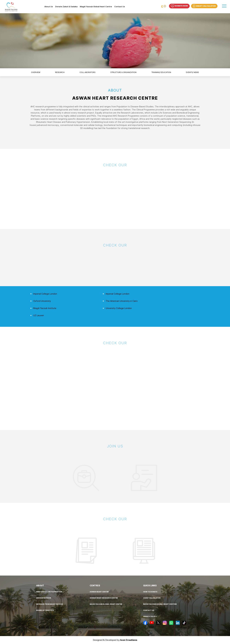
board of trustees (45, 610)
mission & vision (44, 598)
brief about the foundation (49, 592)
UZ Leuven (39, 315)
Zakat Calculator (204, 6)
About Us (49, 7)
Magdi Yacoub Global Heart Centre (96, 7)
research (60, 72)
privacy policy (150, 616)
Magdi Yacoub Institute (45, 308)
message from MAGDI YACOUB (49, 604)
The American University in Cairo (122, 301)
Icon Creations (129, 640)
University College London (119, 308)
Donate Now (179, 6)
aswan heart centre (99, 592)
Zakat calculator (152, 598)
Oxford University (42, 301)
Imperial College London (45, 294)
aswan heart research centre (104, 598)
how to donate (150, 592)
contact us (149, 610)
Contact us (120, 7)
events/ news (192, 72)
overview (36, 72)
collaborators (88, 72)
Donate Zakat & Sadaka (66, 7)
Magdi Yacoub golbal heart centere (160, 604)
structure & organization (123, 72)
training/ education (161, 72)
